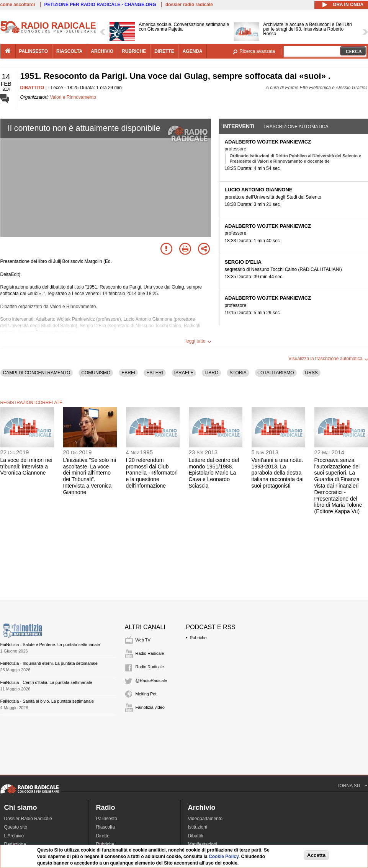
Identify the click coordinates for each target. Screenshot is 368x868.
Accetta (316, 855)
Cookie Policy (224, 857)
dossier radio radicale (189, 5)
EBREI (128, 373)
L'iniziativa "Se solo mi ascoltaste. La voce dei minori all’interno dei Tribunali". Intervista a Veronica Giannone (90, 476)
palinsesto (34, 51)
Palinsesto (107, 819)
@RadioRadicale (151, 680)
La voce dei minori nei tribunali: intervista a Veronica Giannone (26, 467)
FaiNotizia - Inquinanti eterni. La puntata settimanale (49, 663)
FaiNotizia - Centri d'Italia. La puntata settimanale (46, 682)
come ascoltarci (18, 5)
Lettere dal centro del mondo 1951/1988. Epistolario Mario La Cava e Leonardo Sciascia (214, 473)
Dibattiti (196, 836)
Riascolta (105, 827)
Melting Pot (146, 694)
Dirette (103, 836)
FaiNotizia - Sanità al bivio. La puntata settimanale (47, 701)
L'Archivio (14, 836)
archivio (102, 51)
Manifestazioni (203, 844)
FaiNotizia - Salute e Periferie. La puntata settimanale (50, 644)
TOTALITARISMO (276, 373)
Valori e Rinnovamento (73, 97)
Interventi (239, 126)
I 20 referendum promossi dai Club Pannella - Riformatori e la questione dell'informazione (152, 473)
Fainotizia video (150, 707)
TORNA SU (348, 786)
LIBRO (211, 373)
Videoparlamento (205, 819)
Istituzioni (198, 827)
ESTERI (155, 373)
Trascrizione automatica (296, 127)
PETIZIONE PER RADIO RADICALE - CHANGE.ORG (100, 5)
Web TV (143, 640)
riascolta (69, 51)
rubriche (134, 51)
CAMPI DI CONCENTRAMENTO (37, 373)
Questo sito (16, 827)
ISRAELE (184, 373)
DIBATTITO (32, 88)
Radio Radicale (150, 653)
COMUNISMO (96, 373)
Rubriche (198, 638)
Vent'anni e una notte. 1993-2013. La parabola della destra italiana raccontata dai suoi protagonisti (278, 473)
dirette (164, 51)
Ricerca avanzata (258, 51)
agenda (193, 51)
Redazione (15, 844)
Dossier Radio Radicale (28, 819)
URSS (312, 373)
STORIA (238, 373)
